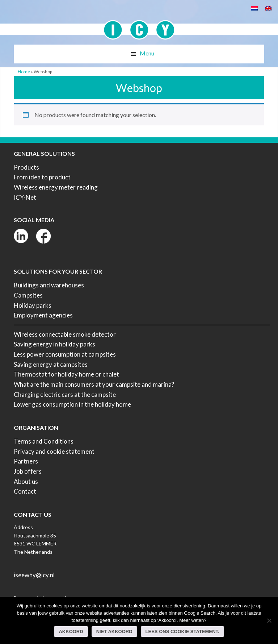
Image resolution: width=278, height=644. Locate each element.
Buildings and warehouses (49, 285)
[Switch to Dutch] (254, 8)
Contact (25, 491)
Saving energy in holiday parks (54, 344)
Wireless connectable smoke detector (65, 334)
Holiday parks (33, 305)
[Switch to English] (268, 8)
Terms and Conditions (44, 441)
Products (26, 167)
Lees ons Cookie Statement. (182, 631)
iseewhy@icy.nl (34, 575)
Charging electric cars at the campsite (65, 394)
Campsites (28, 295)
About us (26, 481)
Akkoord (71, 631)
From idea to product (42, 177)
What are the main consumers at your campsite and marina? (94, 384)
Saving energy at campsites (51, 364)
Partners (26, 461)
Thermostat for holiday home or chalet (66, 374)
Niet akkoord (114, 631)
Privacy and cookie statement (54, 451)
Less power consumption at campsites (65, 354)
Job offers (28, 471)
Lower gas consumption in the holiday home (72, 404)
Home (24, 72)
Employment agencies (43, 315)
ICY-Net (25, 197)
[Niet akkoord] (269, 620)
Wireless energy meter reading (56, 187)
